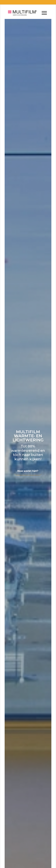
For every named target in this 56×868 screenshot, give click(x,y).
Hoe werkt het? (28, 471)
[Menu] (44, 13)
